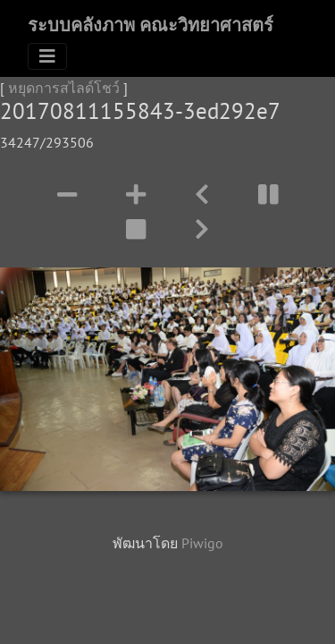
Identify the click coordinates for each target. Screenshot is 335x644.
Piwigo (202, 543)
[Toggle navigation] (47, 56)
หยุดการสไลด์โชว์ (64, 88)
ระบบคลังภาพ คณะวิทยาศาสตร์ (151, 25)
